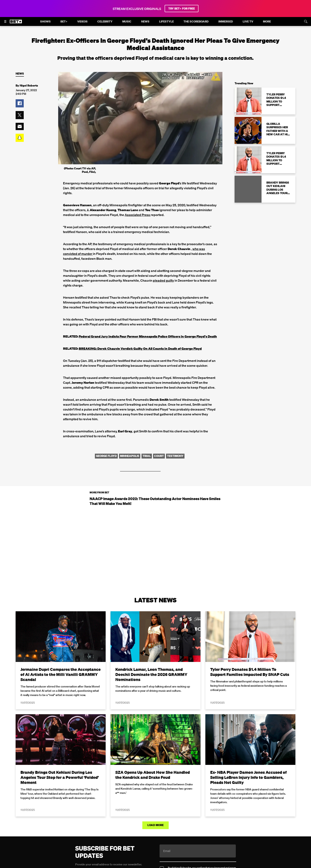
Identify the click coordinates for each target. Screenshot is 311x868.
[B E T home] (16, 23)
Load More (155, 825)
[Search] (306, 21)
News (20, 74)
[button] (20, 103)
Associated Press (138, 215)
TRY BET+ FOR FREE (182, 9)
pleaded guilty (163, 280)
